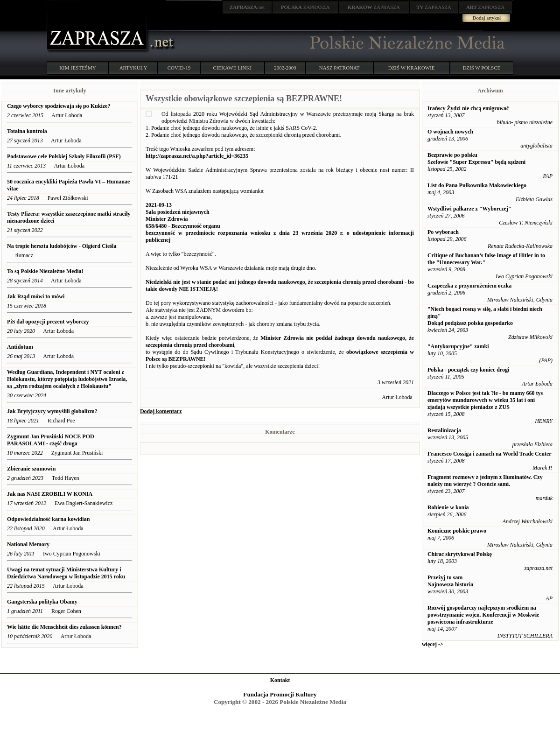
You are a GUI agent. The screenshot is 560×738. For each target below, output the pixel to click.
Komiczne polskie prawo (457, 531)
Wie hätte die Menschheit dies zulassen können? (64, 627)
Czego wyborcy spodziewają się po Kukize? (59, 106)
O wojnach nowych (450, 132)
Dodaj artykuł (487, 18)
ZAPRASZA (305, 7)
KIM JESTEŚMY (78, 68)
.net (247, 7)
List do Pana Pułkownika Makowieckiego (477, 185)
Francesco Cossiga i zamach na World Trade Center (490, 454)
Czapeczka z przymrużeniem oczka (469, 286)
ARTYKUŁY (133, 68)
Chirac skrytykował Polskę (460, 554)
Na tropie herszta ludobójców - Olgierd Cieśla (62, 246)
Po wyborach (443, 232)
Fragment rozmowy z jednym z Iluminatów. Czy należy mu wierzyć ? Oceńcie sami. (485, 481)
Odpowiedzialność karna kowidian (48, 519)
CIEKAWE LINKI (233, 68)
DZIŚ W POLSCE (481, 68)
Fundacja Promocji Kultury (280, 694)
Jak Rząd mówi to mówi (36, 296)
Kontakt (280, 680)
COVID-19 (179, 68)
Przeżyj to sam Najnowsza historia (450, 581)
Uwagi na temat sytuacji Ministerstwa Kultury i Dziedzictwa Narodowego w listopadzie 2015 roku (66, 573)
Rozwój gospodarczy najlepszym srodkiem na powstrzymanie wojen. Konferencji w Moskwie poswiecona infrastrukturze (483, 615)
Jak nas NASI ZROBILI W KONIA (50, 494)
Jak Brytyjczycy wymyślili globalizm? (52, 411)
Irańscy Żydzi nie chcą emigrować (468, 108)
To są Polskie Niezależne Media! (45, 271)
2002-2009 (285, 68)
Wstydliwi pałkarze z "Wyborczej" (469, 209)
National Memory (29, 544)
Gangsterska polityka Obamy (42, 602)
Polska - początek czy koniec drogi (468, 370)
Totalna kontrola (27, 131)
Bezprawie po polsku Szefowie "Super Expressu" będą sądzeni (476, 158)
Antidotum (20, 347)
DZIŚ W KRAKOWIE (412, 68)
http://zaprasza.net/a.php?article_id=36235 (197, 156)
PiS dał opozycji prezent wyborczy (48, 322)
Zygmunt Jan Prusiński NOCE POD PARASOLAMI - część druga (51, 440)
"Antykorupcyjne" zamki (458, 346)
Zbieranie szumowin (31, 469)
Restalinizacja (444, 430)
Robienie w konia (448, 507)
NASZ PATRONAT (339, 68)
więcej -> (433, 644)
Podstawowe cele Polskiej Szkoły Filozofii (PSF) (64, 156)
